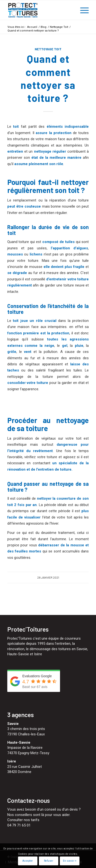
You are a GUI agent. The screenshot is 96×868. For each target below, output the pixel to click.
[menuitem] (82, 10)
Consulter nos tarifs (23, 820)
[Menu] (82, 10)
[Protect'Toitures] (40, 10)
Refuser (49, 861)
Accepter (28, 861)
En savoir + (70, 861)
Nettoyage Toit (48, 49)
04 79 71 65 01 (19, 825)
